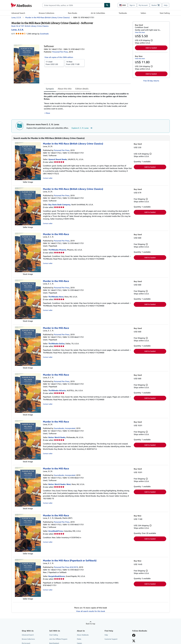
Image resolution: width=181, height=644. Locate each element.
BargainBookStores (57, 576)
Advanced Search (18, 13)
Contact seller (48, 178)
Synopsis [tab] (50, 89)
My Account (143, 5)
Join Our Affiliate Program (58, 639)
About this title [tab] (65, 89)
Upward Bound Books (58, 159)
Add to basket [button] (151, 48)
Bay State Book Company (59, 204)
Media (79, 639)
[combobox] (73, 5)
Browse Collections (47, 13)
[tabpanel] (87, 103)
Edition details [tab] (82, 89)
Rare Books (73, 13)
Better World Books (57, 437)
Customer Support (111, 639)
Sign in (132, 5)
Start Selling (165, 13)
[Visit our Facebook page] (134, 636)
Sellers (143, 13)
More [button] (48, 113)
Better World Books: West (60, 484)
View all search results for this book (91, 611)
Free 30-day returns (151, 81)
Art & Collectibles (98, 13)
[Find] (107, 5)
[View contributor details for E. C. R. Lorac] (18, 30)
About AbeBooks (83, 635)
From (54, 63)
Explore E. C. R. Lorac (82, 128)
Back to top (90, 624)
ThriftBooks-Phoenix (57, 250)
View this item (140, 32)
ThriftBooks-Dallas (57, 344)
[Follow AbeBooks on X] (134, 641)
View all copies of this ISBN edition (59, 57)
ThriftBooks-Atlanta (57, 390)
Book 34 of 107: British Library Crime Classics (30, 26)
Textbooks (123, 13)
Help (166, 5)
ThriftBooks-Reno (56, 297)
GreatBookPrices (56, 531)
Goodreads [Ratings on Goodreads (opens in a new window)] (44, 34)
